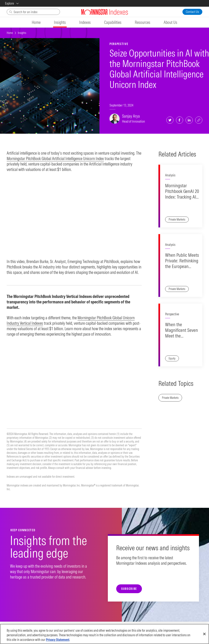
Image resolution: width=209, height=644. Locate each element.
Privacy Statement (58, 640)
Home (10, 33)
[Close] (204, 634)
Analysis (170, 175)
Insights (22, 33)
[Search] (33, 12)
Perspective (172, 314)
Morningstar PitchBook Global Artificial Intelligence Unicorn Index (55, 158)
